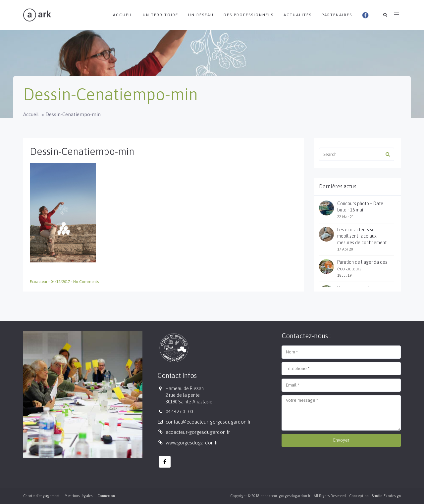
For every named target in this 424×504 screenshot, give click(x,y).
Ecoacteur (39, 282)
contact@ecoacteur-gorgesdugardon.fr (208, 422)
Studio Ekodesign (386, 496)
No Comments (86, 282)
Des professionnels (249, 15)
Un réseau (201, 15)
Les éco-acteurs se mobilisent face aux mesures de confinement (362, 236)
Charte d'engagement (41, 496)
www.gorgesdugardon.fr (192, 443)
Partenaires (337, 15)
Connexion (106, 496)
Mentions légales (79, 496)
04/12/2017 (61, 282)
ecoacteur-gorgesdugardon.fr (198, 432)
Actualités (298, 15)
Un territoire (160, 15)
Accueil (123, 15)
